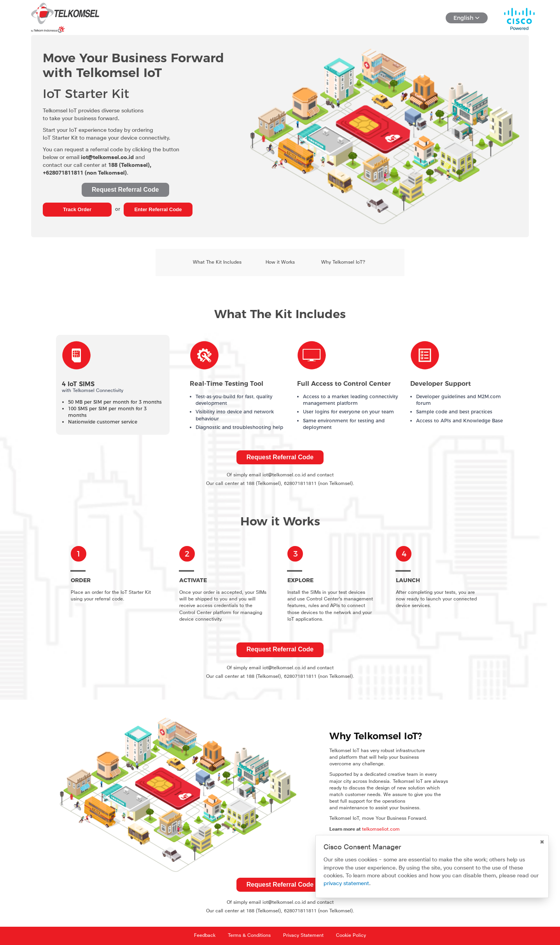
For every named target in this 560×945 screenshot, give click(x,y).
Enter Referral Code (158, 209)
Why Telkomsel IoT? (343, 262)
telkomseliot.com (381, 829)
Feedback (205, 936)
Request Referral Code (125, 190)
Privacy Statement (303, 936)
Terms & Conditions (249, 936)
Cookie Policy (351, 936)
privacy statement (346, 884)
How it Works (280, 262)
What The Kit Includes (217, 262)
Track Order (77, 209)
